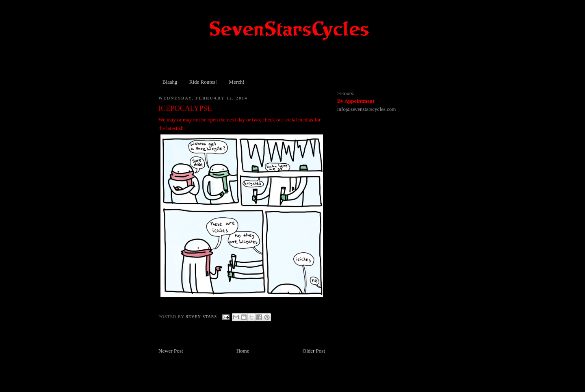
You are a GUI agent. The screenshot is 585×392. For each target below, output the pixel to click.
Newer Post (171, 351)
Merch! (236, 82)
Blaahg (170, 82)
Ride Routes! (203, 82)
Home (243, 351)
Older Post (314, 351)
